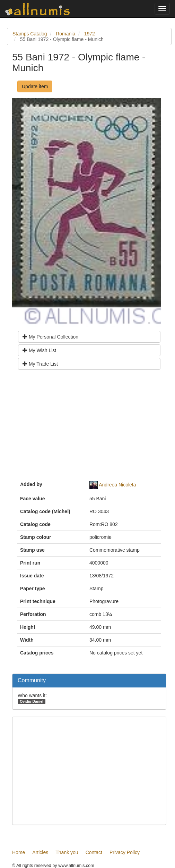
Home (19, 852)
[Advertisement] (89, 426)
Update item (35, 86)
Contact (94, 852)
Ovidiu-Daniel (32, 701)
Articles (40, 852)
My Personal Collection (50, 337)
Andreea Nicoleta (117, 485)
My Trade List (40, 364)
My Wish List (39, 350)
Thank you (67, 852)
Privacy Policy (125, 852)
